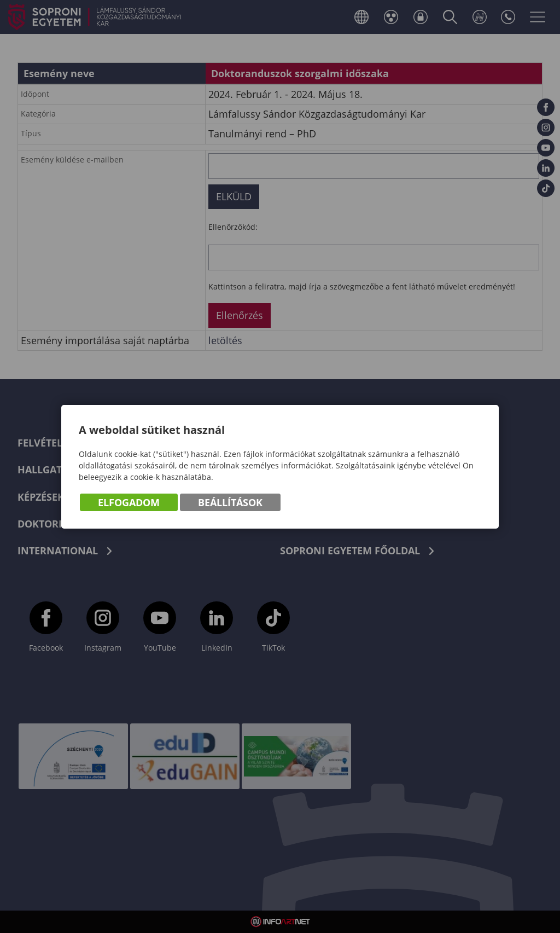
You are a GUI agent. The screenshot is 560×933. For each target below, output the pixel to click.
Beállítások (230, 502)
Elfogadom (129, 502)
